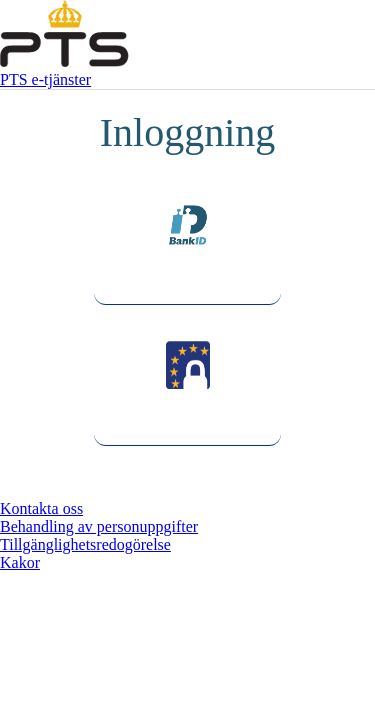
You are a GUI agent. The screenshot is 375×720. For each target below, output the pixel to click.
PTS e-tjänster (45, 79)
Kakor (20, 562)
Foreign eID (187, 427)
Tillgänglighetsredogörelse (85, 544)
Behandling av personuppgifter (99, 526)
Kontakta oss (41, 508)
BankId (187, 286)
